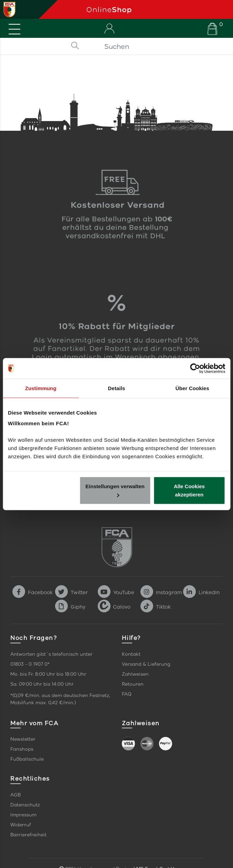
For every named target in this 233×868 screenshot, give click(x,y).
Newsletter (23, 739)
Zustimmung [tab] (41, 388)
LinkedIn (201, 592)
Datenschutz (25, 805)
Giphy (70, 607)
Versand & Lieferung (146, 664)
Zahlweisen (135, 674)
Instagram (161, 592)
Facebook (33, 592)
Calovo (114, 607)
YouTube (116, 592)
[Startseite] (157, 9)
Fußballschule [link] (27, 759)
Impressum (23, 815)
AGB (15, 795)
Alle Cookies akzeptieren (189, 490)
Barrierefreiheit (28, 835)
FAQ (127, 694)
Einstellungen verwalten (115, 490)
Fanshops (22, 749)
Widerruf (21, 825)
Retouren (133, 684)
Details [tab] (117, 388)
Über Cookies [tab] (192, 388)
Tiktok (156, 607)
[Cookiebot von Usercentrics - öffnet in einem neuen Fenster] (195, 368)
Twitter (71, 592)
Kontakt (131, 654)
